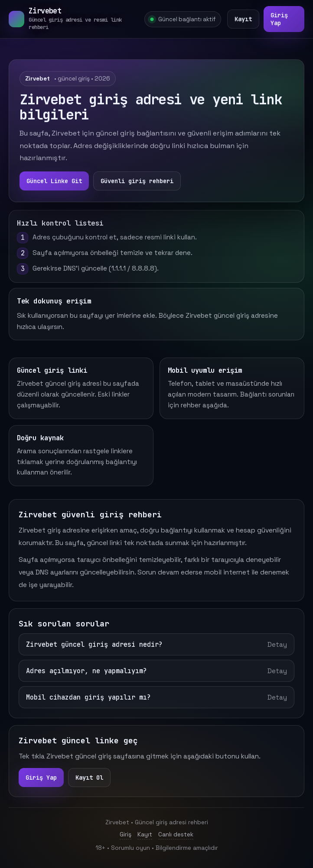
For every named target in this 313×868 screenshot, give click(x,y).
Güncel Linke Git (54, 181)
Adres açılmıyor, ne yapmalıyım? (156, 671)
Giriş (126, 834)
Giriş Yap (279, 19)
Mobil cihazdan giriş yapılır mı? (156, 697)
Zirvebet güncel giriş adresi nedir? (156, 644)
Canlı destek (176, 834)
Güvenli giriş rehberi (137, 181)
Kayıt (243, 19)
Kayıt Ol (89, 778)
